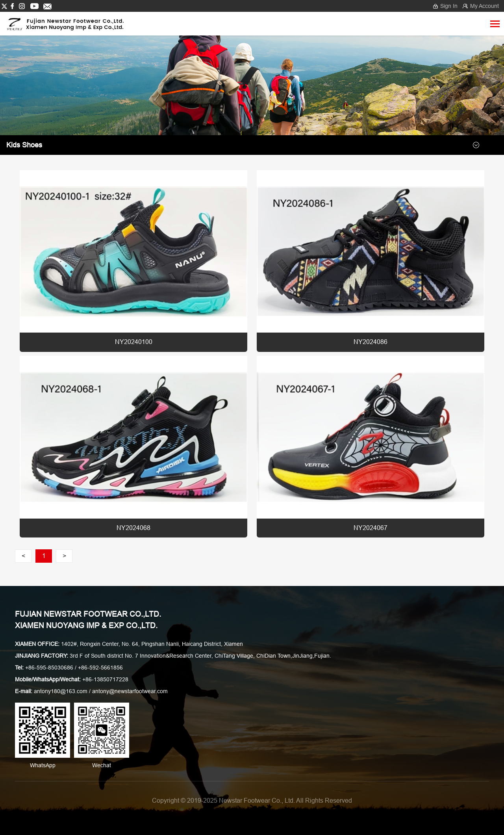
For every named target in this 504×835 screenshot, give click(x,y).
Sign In (449, 6)
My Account (485, 6)
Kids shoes (24, 145)
